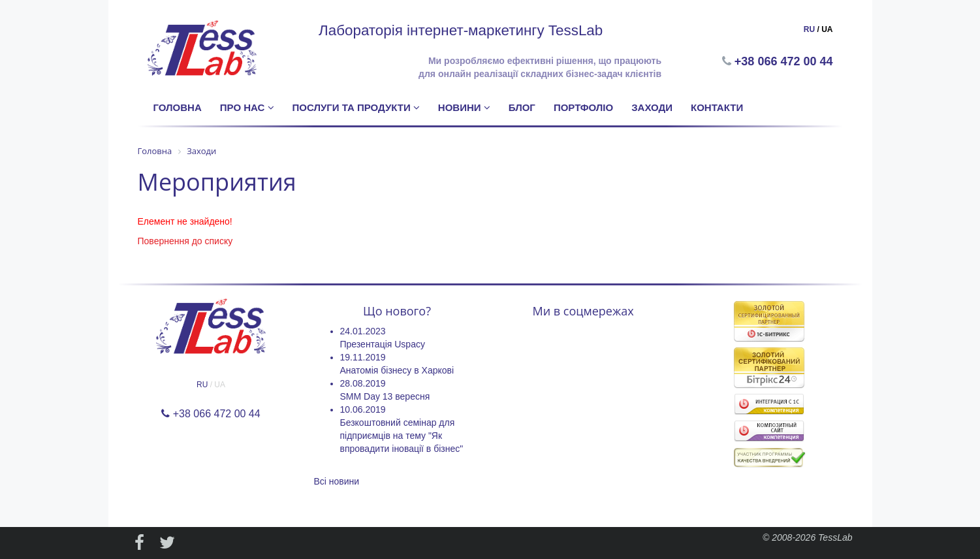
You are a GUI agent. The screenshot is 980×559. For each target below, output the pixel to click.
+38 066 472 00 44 (785, 61)
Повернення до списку (185, 241)
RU (809, 29)
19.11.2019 (363, 357)
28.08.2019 (363, 383)
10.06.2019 (363, 409)
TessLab (835, 537)
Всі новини (337, 481)
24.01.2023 (363, 331)
